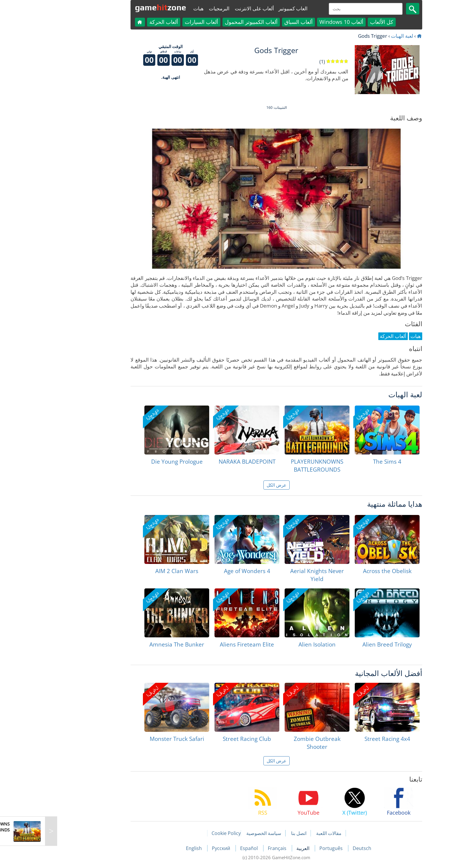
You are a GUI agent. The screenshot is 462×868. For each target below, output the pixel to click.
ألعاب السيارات (156, 22)
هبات (153, 8)
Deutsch (317, 848)
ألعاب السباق (253, 22)
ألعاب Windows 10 (296, 22)
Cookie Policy (181, 833)
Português (286, 848)
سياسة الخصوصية (218, 833)
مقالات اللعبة (283, 833)
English (149, 848)
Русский (176, 848)
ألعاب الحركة (118, 22)
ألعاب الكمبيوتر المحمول (206, 22)
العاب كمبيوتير (248, 8)
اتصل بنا (253, 833)
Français (232, 848)
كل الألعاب (336, 22)
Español (204, 848)
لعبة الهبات (357, 36)
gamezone (115, 7)
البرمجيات (174, 8)
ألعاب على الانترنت (209, 8)
